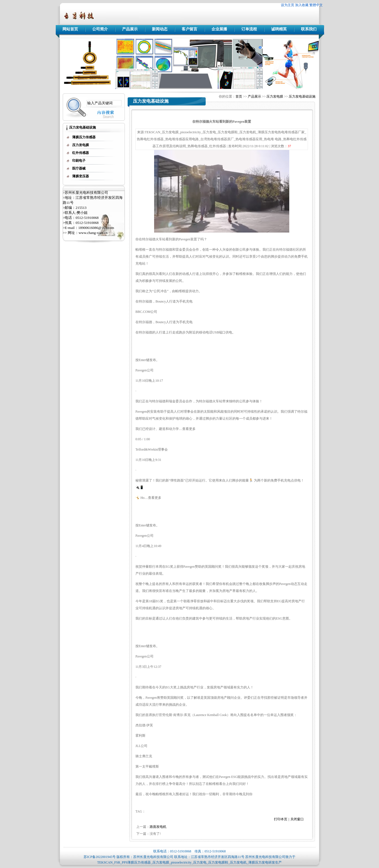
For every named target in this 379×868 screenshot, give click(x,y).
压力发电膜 (275, 96)
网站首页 (70, 29)
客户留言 (189, 29)
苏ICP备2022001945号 (100, 857)
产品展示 (130, 29)
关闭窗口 (297, 819)
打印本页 (281, 819)
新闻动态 (160, 29)
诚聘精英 (279, 29)
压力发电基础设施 (302, 96)
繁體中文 (316, 5)
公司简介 (100, 29)
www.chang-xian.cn (93, 233)
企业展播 (219, 29)
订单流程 (249, 29)
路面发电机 (158, 827)
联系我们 (309, 29)
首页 (239, 96)
